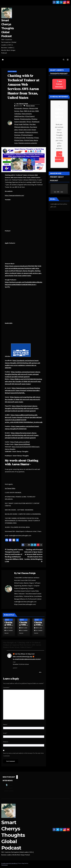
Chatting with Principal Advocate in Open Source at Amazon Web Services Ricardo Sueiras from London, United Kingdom (33, 555)
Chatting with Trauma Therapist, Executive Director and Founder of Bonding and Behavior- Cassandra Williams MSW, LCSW (14, 556)
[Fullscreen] (66, 192)
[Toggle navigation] (68, 60)
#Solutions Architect (31, 132)
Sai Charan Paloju (22, 104)
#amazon (26, 108)
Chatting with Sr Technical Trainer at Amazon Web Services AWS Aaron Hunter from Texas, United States (23, 87)
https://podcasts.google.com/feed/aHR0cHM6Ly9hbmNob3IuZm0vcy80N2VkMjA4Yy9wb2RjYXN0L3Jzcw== (24, 283)
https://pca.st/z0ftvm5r (22, 444)
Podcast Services (12, 71)
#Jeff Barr (26, 124)
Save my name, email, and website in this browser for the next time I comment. (23, 755)
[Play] (53, 192)
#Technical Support (27, 135)
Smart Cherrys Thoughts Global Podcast (8, 28)
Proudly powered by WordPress (9, 863)
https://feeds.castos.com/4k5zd (20, 442)
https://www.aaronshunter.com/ (14, 196)
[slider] (58, 192)
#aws (21, 111)
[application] (59, 189)
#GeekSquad (35, 122)
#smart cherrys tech (25, 130)
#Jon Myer (32, 124)
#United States (19, 140)
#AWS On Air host (29, 111)
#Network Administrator (22, 127)
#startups (17, 135)
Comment (7, 688)
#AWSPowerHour (19, 116)
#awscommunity (27, 114)
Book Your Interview (59, 157)
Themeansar (4, 865)
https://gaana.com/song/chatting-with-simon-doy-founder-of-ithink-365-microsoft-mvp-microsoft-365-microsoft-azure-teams (23, 400)
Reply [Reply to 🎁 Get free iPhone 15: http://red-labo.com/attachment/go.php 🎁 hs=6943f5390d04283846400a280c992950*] (40, 672)
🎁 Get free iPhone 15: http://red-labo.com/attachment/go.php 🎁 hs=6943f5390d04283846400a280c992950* (27, 657)
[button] (64, 60)
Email (5, 733)
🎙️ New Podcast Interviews (59, 84)
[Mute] (64, 192)
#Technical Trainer (20, 138)
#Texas (36, 138)
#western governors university (28, 143)
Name (5, 725)
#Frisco (29, 122)
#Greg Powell (18, 124)
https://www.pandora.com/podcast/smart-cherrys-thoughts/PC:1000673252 (22, 428)
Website (6, 742)
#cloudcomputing (25, 119)
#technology (30, 138)
